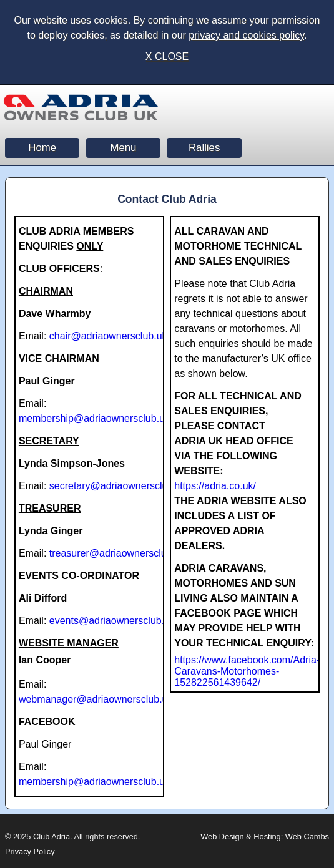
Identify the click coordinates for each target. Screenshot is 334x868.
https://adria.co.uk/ (215, 486)
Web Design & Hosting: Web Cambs (265, 836)
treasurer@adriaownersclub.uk (117, 553)
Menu (123, 148)
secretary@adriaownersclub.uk (118, 486)
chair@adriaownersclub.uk (108, 336)
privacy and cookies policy (246, 35)
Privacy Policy (30, 851)
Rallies (204, 148)
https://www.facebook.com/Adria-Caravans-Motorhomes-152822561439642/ (247, 671)
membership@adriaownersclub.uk (94, 418)
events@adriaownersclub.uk (112, 621)
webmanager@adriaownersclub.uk (96, 699)
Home (42, 148)
